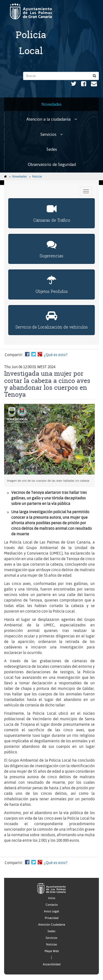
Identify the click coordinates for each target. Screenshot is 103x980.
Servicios (52, 134)
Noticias (52, 945)
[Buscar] (94, 76)
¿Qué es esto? (56, 355)
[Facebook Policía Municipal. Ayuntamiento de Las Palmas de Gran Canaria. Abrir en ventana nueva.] (84, 84)
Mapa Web (52, 951)
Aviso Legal (51, 911)
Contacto (52, 905)
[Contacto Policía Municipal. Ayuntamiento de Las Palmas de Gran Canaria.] (94, 84)
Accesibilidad (52, 964)
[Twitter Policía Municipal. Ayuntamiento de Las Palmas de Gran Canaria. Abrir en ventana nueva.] (74, 84)
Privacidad (52, 918)
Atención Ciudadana (52, 925)
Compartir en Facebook (27, 354)
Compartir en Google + (40, 354)
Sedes (52, 149)
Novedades (51, 104)
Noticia (37, 177)
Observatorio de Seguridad (52, 164)
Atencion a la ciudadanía (52, 119)
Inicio (52, 898)
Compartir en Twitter (34, 354)
